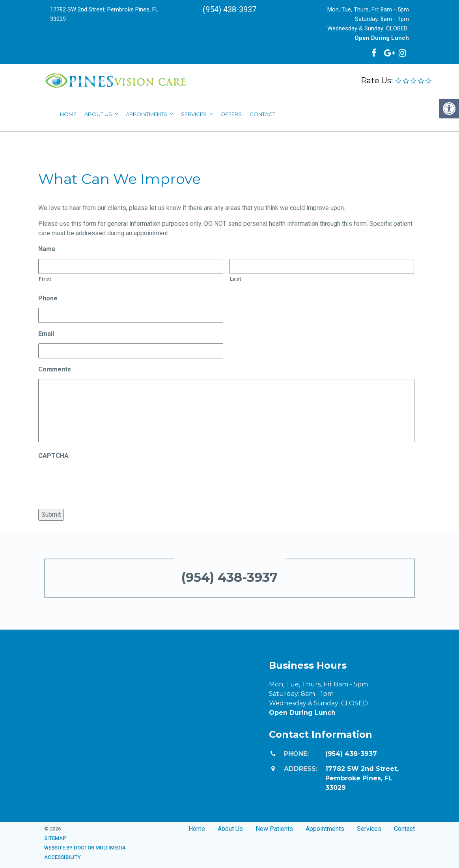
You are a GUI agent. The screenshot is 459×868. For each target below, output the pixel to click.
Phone (48, 298)
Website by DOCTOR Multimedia (85, 848)
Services (369, 829)
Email (46, 334)
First (45, 279)
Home (197, 829)
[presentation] (98, 481)
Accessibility (63, 857)
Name (47, 249)
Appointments (325, 829)
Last (236, 279)
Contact (404, 829)
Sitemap (55, 838)
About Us (230, 829)
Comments (55, 369)
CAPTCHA (53, 456)
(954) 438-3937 (229, 9)
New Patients (274, 829)
